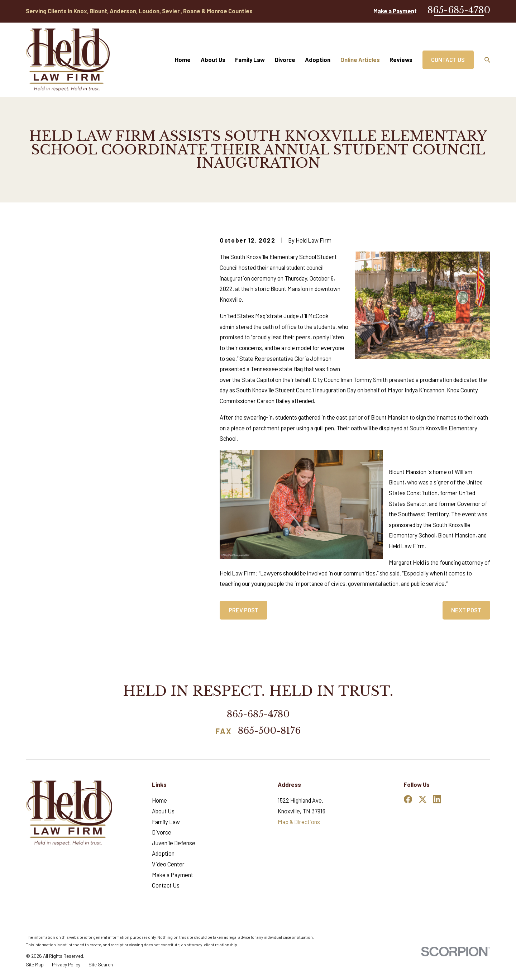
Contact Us (448, 60)
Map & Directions (299, 822)
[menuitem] (35, 965)
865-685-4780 (459, 10)
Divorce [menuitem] (285, 60)
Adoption (163, 853)
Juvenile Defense (174, 843)
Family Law (166, 822)
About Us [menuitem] (213, 60)
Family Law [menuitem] (250, 60)
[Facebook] (408, 799)
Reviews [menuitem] (401, 60)
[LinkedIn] (437, 799)
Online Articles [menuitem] (360, 60)
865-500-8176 (269, 731)
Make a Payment (395, 11)
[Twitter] (423, 799)
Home (159, 800)
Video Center (168, 864)
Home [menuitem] (183, 60)
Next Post (466, 610)
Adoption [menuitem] (318, 60)
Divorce (162, 832)
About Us (163, 811)
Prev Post (243, 610)
